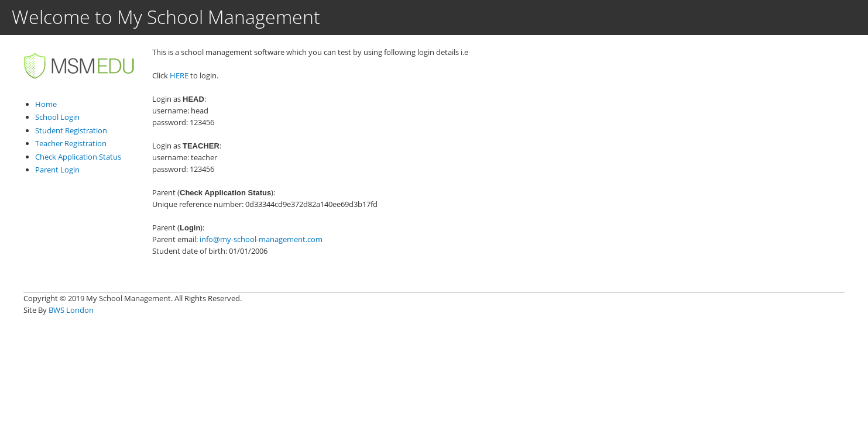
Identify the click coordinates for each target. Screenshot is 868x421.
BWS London (71, 310)
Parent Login (57, 170)
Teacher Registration (71, 143)
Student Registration (71, 130)
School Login (57, 117)
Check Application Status (78, 157)
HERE (179, 75)
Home (46, 104)
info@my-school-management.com (261, 239)
